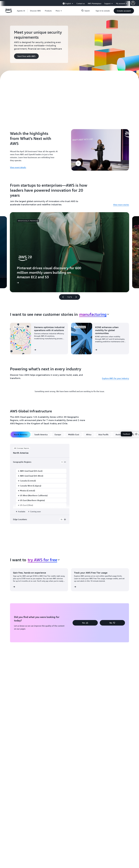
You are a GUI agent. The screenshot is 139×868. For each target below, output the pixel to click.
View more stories (121, 201)
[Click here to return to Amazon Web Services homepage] (8, 12)
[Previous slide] (62, 294)
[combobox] (94, 311)
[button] (35, 11)
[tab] (21, 431)
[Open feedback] (136, 434)
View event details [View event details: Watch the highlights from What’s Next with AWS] (18, 166)
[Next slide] (77, 294)
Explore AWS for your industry (115, 375)
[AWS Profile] (133, 3)
